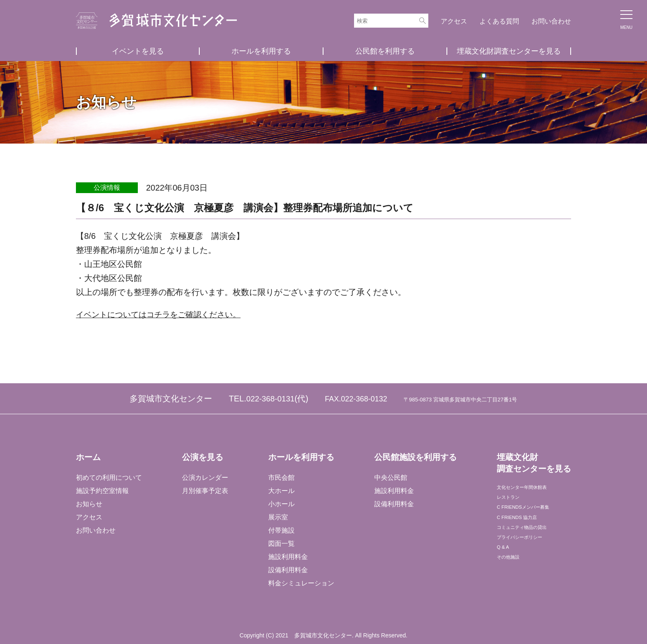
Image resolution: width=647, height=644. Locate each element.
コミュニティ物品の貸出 (532, 542)
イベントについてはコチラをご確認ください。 (163, 314)
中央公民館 (390, 478)
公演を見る (202, 457)
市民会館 (281, 478)
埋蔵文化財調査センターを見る (509, 51)
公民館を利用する (385, 51)
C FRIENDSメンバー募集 (534, 515)
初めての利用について (109, 478)
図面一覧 (281, 544)
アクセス (454, 21)
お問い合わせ (551, 21)
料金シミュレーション (301, 583)
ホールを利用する (261, 51)
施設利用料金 (288, 557)
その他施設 (512, 581)
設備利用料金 (288, 570)
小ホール (281, 504)
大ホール (281, 491)
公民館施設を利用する (415, 457)
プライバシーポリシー (529, 555)
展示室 (278, 517)
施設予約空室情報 (102, 491)
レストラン (512, 502)
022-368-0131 (270, 399)
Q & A (505, 568)
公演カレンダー (205, 478)
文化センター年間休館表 (532, 489)
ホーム (88, 457)
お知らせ (89, 504)
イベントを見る (138, 51)
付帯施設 (281, 530)
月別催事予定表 (205, 491)
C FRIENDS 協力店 (525, 529)
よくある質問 (499, 21)
